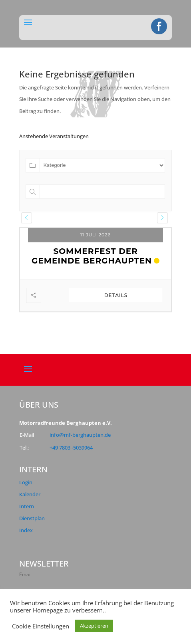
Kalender (30, 494)
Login (26, 482)
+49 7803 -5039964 (71, 448)
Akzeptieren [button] (94, 626)
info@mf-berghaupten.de (80, 435)
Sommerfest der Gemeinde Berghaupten (92, 256)
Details (116, 295)
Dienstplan (32, 518)
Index (26, 530)
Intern (27, 506)
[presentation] (27, 218)
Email (25, 574)
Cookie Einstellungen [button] (41, 626)
